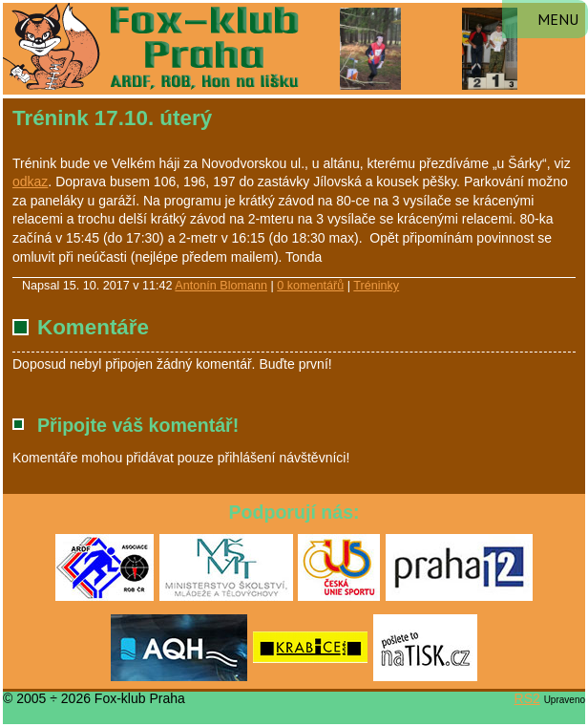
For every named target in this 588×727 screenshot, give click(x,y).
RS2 (527, 698)
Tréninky (376, 286)
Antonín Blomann (221, 286)
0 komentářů (310, 286)
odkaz (30, 182)
